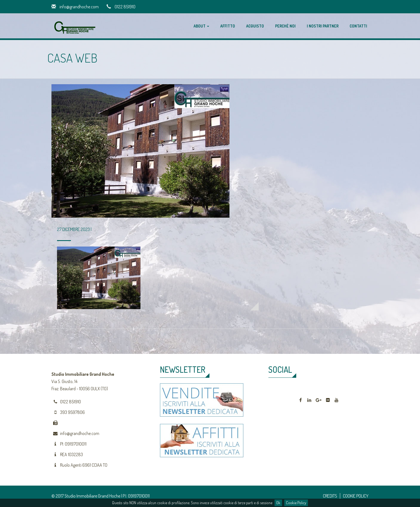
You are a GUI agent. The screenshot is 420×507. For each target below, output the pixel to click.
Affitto (228, 26)
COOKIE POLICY (356, 496)
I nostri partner (323, 26)
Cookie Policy (296, 503)
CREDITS (330, 496)
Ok (278, 503)
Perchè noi (285, 26)
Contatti (358, 26)
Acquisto (255, 26)
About (201, 26)
